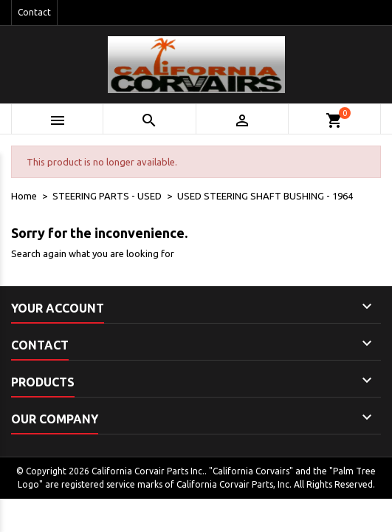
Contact (34, 12)
